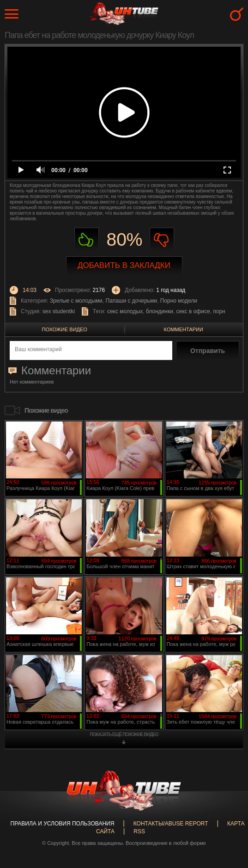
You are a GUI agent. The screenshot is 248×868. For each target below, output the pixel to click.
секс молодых (125, 311)
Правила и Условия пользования (63, 824)
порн (219, 311)
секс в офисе (193, 311)
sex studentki (59, 311)
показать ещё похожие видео (124, 735)
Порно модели (179, 301)
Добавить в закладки (124, 265)
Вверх (227, 817)
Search (237, 14)
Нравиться (87, 240)
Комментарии (184, 329)
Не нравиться (162, 240)
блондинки (160, 311)
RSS (139, 831)
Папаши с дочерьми (131, 301)
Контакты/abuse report (171, 824)
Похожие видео (65, 329)
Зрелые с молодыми (76, 301)
